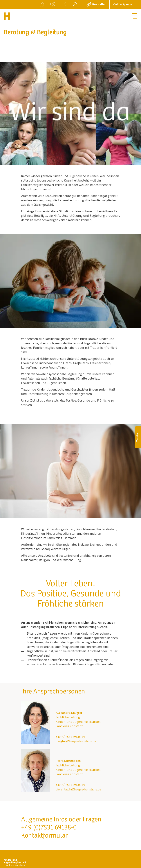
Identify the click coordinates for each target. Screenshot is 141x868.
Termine (138, 437)
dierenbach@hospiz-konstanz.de (78, 790)
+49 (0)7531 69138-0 (49, 828)
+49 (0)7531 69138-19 (70, 737)
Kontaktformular (44, 836)
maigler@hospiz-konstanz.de (76, 742)
